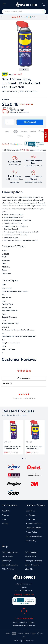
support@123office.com (24, 595)
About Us (6, 511)
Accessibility (31, 541)
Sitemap (5, 524)
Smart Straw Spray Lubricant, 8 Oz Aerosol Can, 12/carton (34, 448)
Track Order (31, 519)
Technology (7, 561)
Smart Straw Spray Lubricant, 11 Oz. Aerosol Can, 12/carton (12, 448)
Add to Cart (30, 122)
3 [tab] (26, 458)
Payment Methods (33, 524)
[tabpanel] (13, 437)
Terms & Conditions (34, 536)
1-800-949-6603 (24, 618)
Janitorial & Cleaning (10, 565)
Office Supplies (31, 552)
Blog (4, 519)
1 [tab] (23, 70)
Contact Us (30, 511)
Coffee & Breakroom (10, 552)
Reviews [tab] (6, 383)
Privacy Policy (31, 532)
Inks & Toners (7, 556)
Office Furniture (8, 569)
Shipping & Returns (33, 528)
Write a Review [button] (25, 378)
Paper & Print (30, 556)
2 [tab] (25, 70)
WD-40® (25, 150)
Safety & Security (32, 565)
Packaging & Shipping (34, 561)
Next (46, 17)
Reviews (5, 515)
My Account (31, 515)
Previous (2, 17)
